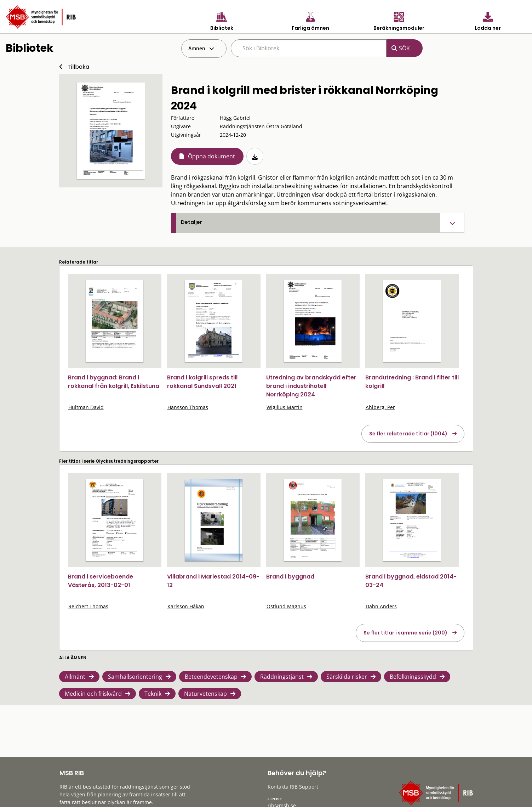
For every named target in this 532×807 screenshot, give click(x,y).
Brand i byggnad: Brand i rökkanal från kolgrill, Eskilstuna (114, 382)
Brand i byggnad (290, 577)
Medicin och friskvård (93, 694)
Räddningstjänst (282, 677)
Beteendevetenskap (211, 677)
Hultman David (86, 407)
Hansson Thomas (188, 407)
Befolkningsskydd (413, 677)
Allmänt (75, 677)
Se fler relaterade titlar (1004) (408, 434)
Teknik (153, 694)
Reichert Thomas (88, 606)
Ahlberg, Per (380, 407)
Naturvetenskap (205, 694)
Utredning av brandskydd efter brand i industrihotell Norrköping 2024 (311, 386)
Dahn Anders (381, 606)
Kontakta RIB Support (293, 787)
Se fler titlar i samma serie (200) (405, 633)
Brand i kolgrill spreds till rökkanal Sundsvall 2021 (202, 382)
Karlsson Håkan (186, 606)
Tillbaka (78, 67)
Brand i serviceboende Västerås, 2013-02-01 (101, 581)
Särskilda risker (347, 677)
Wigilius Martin (285, 407)
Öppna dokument (211, 156)
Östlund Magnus (286, 606)
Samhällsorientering (135, 677)
